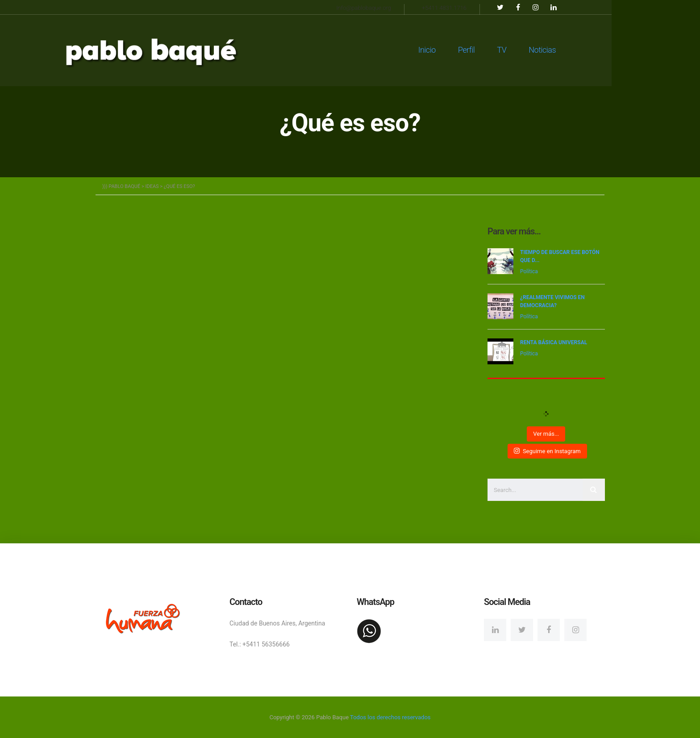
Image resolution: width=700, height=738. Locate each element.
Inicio (471, 49)
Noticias (586, 49)
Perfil (511, 49)
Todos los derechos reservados (390, 717)
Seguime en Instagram (547, 450)
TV (546, 49)
